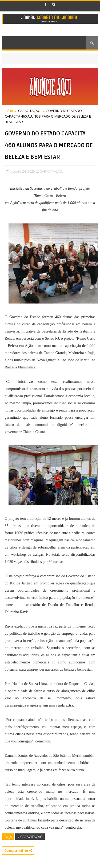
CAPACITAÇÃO (29, 111)
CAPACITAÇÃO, (51, 171)
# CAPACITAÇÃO (30, 837)
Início (9, 111)
